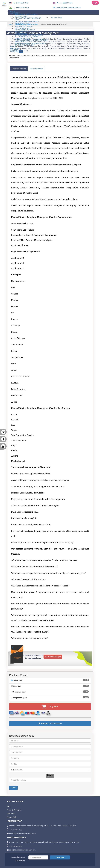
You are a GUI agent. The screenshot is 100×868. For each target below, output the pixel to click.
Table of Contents (36, 69)
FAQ (9, 806)
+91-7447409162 (21, 7)
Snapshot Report (20, 698)
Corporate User (19, 692)
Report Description (19, 69)
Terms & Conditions (14, 810)
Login (95, 3)
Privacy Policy (12, 817)
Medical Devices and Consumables (31, 40)
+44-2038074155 (64, 3)
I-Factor (17, 52)
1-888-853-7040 (21, 3)
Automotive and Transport (28, 18)
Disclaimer (11, 814)
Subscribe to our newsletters (18, 859)
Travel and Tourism (24, 45)
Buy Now (50, 707)
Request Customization (50, 724)
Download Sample (53, 657)
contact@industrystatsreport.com (66, 7)
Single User (18, 680)
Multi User (17, 686)
